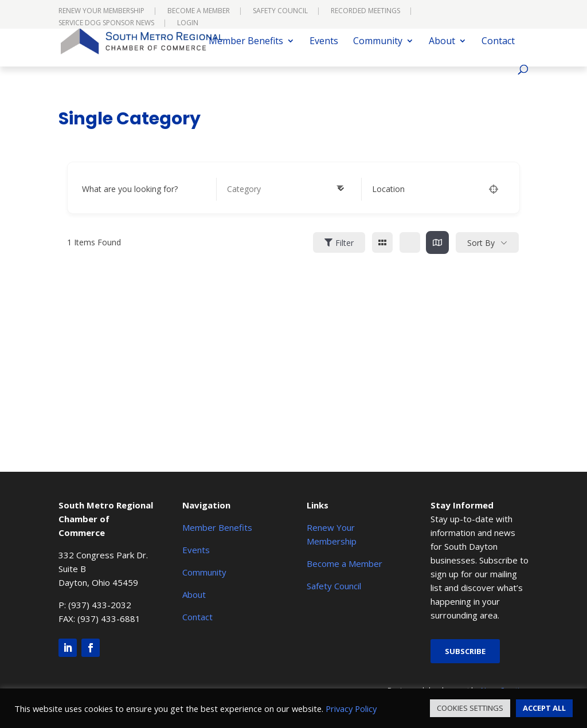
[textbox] (244, 189)
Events (324, 54)
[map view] (437, 242)
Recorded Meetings (365, 11)
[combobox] (285, 189)
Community (378, 54)
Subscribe (465, 651)
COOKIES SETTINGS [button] (470, 708)
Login (188, 24)
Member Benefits (246, 54)
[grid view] (382, 242)
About (442, 54)
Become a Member (199, 11)
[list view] (410, 242)
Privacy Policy (351, 709)
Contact (498, 54)
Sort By (481, 243)
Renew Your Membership (101, 11)
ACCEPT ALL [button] (544, 708)
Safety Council (280, 11)
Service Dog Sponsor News (106, 24)
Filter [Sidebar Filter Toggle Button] (339, 243)
